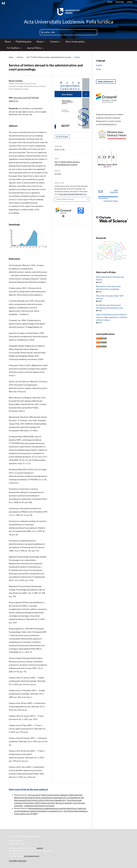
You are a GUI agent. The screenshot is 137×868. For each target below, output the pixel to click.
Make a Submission (106, 82)
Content (54, 42)
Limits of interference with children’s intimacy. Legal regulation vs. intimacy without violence (112, 317)
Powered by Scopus (111, 201)
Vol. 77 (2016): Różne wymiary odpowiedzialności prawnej (49, 57)
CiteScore (114, 191)
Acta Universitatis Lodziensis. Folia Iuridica (69, 22)
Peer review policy (75, 42)
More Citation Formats (65, 199)
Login (130, 2)
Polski (99, 69)
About (40, 42)
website (40, 848)
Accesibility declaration (18, 861)
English (99, 65)
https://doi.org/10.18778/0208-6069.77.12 (73, 194)
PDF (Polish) (63, 137)
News (8, 42)
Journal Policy (34, 48)
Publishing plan (23, 42)
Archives (20, 57)
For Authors (14, 48)
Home (11, 57)
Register (120, 2)
